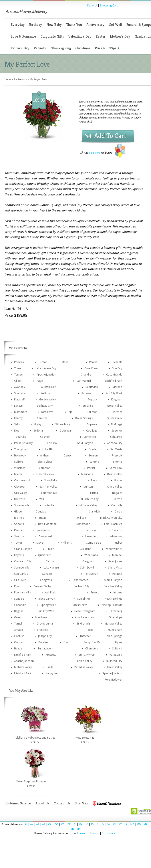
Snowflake (51, 480)
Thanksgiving (61, 48)
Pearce (18, 530)
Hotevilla (49, 505)
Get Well (115, 25)
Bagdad (19, 611)
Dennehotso (115, 474)
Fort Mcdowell (113, 680)
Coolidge (92, 431)
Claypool (20, 487)
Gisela (118, 512)
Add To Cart (110, 136)
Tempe (18, 375)
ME (132, 824)
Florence (117, 412)
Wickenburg (63, 424)
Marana (117, 387)
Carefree (42, 418)
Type (114, 48)
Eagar (94, 530)
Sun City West (114, 393)
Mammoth (21, 412)
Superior (117, 431)
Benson (93, 456)
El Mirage (117, 424)
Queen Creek (114, 418)
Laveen (18, 406)
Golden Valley (47, 400)
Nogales (117, 493)
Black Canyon (47, 599)
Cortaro (52, 443)
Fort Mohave (49, 493)
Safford (19, 462)
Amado (19, 630)
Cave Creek (91, 368)
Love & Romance (23, 36)
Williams (67, 543)
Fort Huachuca (113, 524)
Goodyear (66, 431)
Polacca (117, 574)
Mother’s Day (120, 36)
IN (103, 824)
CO (56, 824)
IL (98, 824)
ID (92, 824)
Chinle (50, 549)
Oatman (19, 642)
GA (81, 824)
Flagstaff (20, 400)
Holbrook (20, 456)
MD (139, 824)
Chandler (86, 375)
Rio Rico (19, 518)
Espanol (92, 6)
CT (63, 824)
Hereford (20, 499)
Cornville (117, 505)
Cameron (45, 468)
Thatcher (85, 636)
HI (87, 824)
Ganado (47, 574)
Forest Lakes (80, 605)
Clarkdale (95, 512)
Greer (18, 617)
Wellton (45, 393)
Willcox (81, 518)
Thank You (74, 25)
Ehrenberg (116, 611)
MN (79, 829)
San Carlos (21, 574)
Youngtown (21, 449)
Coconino (20, 605)
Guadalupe (115, 617)
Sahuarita (116, 437)
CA (50, 824)
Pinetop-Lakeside (112, 605)
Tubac (42, 518)
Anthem (45, 456)
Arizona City (115, 443)
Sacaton (117, 530)
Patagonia (116, 655)
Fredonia (43, 630)
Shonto (118, 462)
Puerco (95, 593)
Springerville (22, 505)
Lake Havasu (51, 568)
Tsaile (50, 667)
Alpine (118, 642)
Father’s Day (20, 48)
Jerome (118, 593)
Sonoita (19, 524)
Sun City (117, 368)
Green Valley (115, 406)
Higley (38, 424)
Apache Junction (46, 375)
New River (47, 412)
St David (117, 649)
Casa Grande (114, 375)
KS (114, 824)
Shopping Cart (109, 6)
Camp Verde (93, 543)
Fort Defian (91, 574)
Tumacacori (45, 649)
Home (8, 79)
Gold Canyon (85, 443)
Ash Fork (50, 593)
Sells (17, 424)
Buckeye (86, 393)
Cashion (45, 437)
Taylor (18, 543)
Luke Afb (48, 449)
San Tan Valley (48, 487)
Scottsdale (92, 387)
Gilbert (18, 381)
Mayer (40, 543)
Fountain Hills (48, 387)
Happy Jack (52, 673)
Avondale (20, 387)
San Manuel (84, 381)
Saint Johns (44, 530)
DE (69, 824)
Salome (94, 462)
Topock (92, 400)
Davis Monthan (47, 524)
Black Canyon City (111, 518)
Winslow (19, 468)
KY (120, 824)
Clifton (50, 561)
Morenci (117, 555)
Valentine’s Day (80, 36)
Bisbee (118, 480)
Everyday (18, 25)
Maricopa (87, 474)
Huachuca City (90, 499)
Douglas (41, 512)
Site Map (81, 803)
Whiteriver (116, 536)
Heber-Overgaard (85, 611)
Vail (42, 499)
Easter (101, 36)
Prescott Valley (45, 474)
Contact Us (62, 803)
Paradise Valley (23, 443)
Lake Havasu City (46, 368)
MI (72, 829)
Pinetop (117, 499)
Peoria (93, 362)
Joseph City (45, 636)
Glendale (117, 362)
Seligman (88, 561)
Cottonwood (22, 480)
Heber (119, 543)
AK (32, 824)
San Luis (19, 536)
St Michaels (83, 624)
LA (126, 824)
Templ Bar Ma (92, 642)
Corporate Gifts (52, 36)
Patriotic (40, 48)
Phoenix (19, 362)
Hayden (19, 649)
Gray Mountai (45, 624)
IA (108, 824)
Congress (46, 580)
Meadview (41, 617)
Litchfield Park (114, 381)
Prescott (117, 456)
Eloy (17, 431)
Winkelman (91, 555)
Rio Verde (116, 449)
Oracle (92, 449)
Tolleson (92, 412)
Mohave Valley (88, 505)
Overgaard (45, 536)
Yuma (18, 368)
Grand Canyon (23, 549)
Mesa (65, 362)
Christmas (83, 48)
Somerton (90, 437)
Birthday (36, 25)
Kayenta (19, 555)
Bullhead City (45, 406)
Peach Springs (113, 599)
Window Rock (114, 549)
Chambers (92, 649)
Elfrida (94, 493)
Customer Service (18, 803)
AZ (38, 824)
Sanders (19, 599)
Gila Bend (85, 549)
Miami (18, 474)
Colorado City (23, 561)
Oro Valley (21, 493)
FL (75, 824)
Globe (18, 512)
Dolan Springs (84, 418)
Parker (91, 468)
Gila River (20, 580)
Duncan (88, 487)
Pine (17, 586)
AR (44, 824)
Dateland (44, 642)
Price (100, 48)
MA (146, 824)
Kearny (18, 418)
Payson (96, 480)
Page (40, 381)
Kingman (117, 400)
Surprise (88, 406)
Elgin (66, 642)
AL (26, 824)
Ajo (71, 412)
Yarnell (18, 624)
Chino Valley (115, 487)
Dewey (68, 456)
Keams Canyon (113, 580)
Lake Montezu (81, 580)
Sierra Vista (45, 462)
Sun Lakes (20, 393)
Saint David (87, 568)
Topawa (92, 424)
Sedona (38, 431)
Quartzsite (45, 555)
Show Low (116, 468)
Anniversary (95, 25)
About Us (42, 803)
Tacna (90, 630)
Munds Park (115, 630)
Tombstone (83, 524)
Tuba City (20, 437)
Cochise (19, 636)
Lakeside (90, 536)
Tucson (43, 362)
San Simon (84, 599)
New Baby (54, 25)
